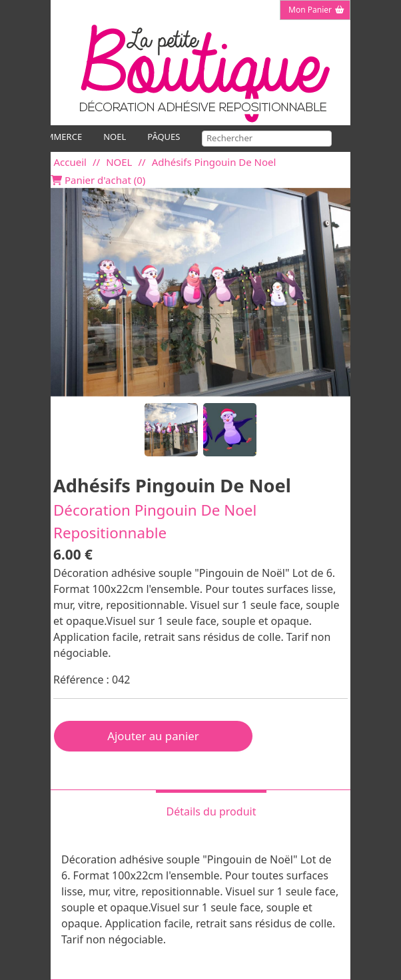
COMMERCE (58, 137)
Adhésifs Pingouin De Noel (214, 162)
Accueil (70, 162)
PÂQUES (164, 137)
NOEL (115, 137)
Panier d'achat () (98, 180)
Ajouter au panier (153, 736)
